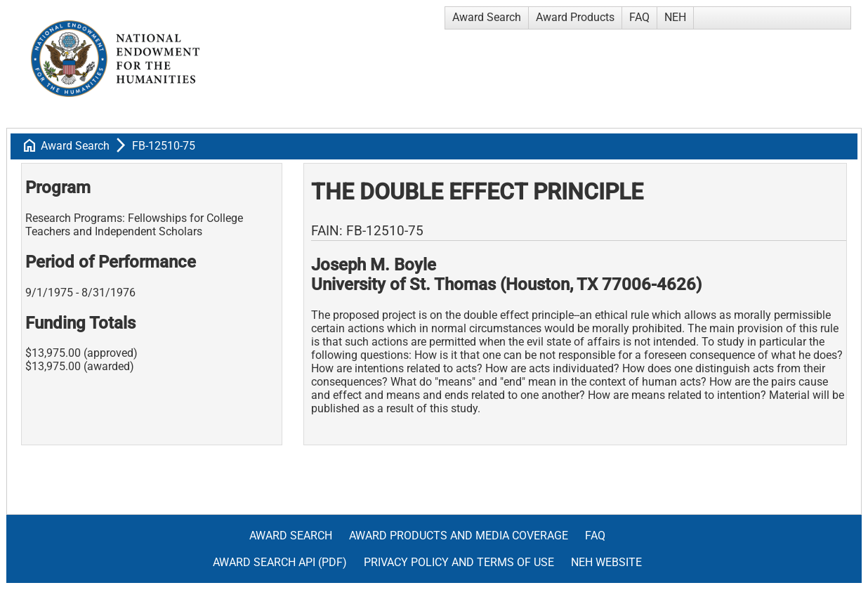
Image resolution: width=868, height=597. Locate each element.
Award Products (575, 17)
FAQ (639, 17)
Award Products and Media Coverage (459, 536)
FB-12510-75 (164, 146)
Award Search (487, 17)
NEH (675, 17)
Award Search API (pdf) (280, 562)
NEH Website (606, 562)
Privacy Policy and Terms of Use (459, 562)
